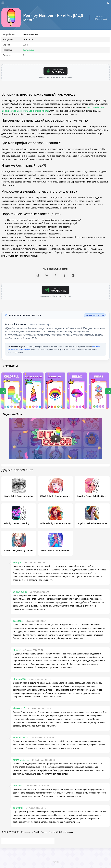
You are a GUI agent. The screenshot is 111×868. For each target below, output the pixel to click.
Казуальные (29, 51)
